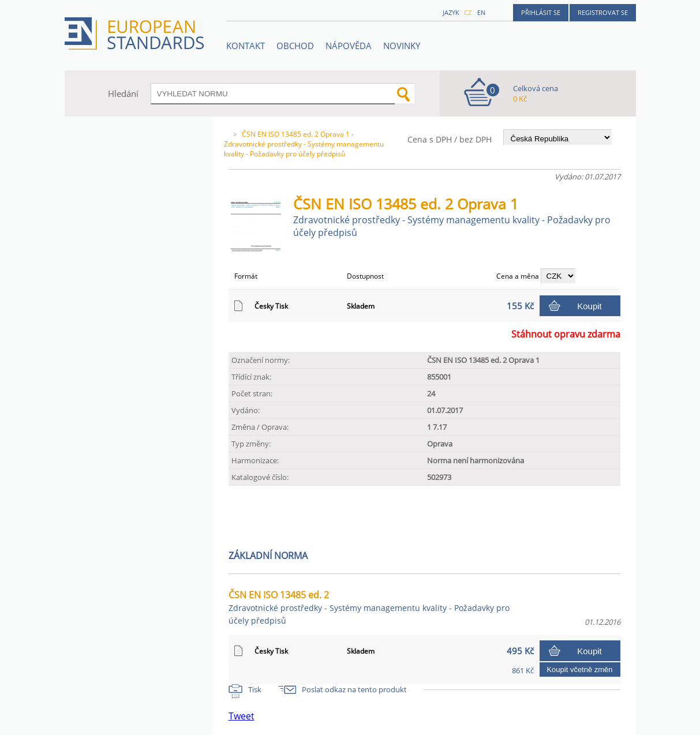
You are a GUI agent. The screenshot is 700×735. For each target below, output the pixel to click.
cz (468, 12)
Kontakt (246, 46)
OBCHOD (295, 46)
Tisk (255, 689)
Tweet (242, 716)
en (481, 12)
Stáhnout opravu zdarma (566, 334)
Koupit (589, 306)
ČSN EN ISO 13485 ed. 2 (369, 607)
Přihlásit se (541, 12)
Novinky (402, 46)
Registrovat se (603, 12)
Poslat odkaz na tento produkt (354, 689)
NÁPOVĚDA (349, 46)
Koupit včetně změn (579, 670)
